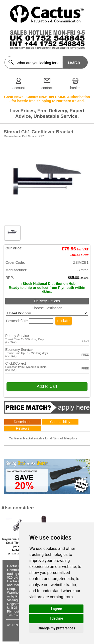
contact (47, 88)
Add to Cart (47, 386)
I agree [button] (56, 609)
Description (23, 422)
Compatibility (60, 422)
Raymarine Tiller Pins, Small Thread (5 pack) (17, 546)
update (64, 321)
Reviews (23, 428)
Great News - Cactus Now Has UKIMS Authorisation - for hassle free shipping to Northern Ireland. (47, 99)
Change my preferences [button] (56, 628)
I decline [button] (56, 618)
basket (75, 88)
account (19, 88)
